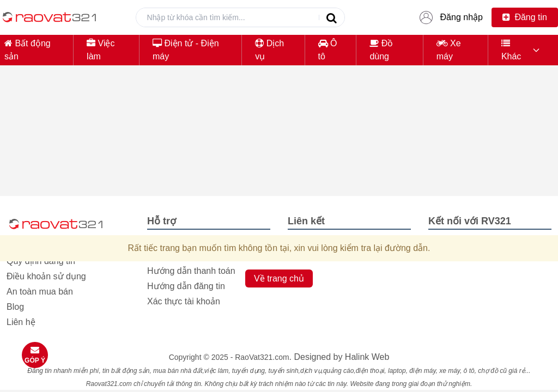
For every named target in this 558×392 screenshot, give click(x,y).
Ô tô (328, 50)
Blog (15, 307)
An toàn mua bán (40, 292)
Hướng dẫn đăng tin (186, 286)
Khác (511, 50)
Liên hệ (21, 322)
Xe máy (449, 50)
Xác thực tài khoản (184, 301)
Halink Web (367, 357)
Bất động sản (28, 50)
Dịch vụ (269, 50)
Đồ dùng (381, 50)
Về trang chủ (279, 278)
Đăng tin (525, 17)
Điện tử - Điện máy (186, 50)
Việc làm (101, 50)
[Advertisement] (279, 150)
